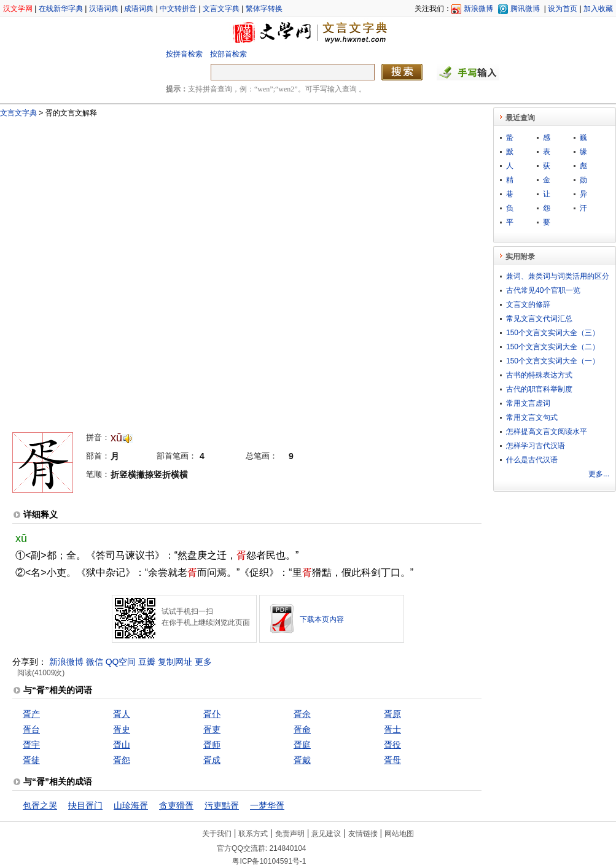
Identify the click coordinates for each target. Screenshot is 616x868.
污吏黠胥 (222, 805)
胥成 (212, 760)
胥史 (122, 729)
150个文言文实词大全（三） (553, 333)
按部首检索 (228, 54)
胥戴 (302, 760)
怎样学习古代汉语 (536, 446)
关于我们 (217, 834)
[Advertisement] (148, 269)
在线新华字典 (61, 9)
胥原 (392, 714)
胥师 (212, 745)
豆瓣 (147, 662)
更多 (203, 662)
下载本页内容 (322, 619)
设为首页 (563, 9)
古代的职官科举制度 (539, 389)
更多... (599, 474)
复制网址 (175, 662)
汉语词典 (104, 9)
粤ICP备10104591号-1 (269, 861)
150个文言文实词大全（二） (553, 347)
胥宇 (31, 745)
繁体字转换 (264, 9)
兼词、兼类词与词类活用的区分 (558, 276)
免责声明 (290, 834)
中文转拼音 (178, 9)
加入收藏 (598, 9)
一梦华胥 (267, 805)
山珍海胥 (131, 805)
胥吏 (212, 729)
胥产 (31, 714)
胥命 (302, 729)
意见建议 (326, 834)
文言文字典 (221, 9)
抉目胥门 (85, 805)
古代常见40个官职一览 (543, 290)
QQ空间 (121, 662)
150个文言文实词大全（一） (553, 361)
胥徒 (31, 760)
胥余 (302, 714)
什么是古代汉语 (532, 460)
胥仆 (212, 714)
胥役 (392, 745)
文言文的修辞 (528, 304)
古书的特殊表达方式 (539, 375)
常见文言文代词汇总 (539, 319)
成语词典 (139, 9)
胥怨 (122, 760)
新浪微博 (478, 9)
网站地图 (399, 834)
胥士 (392, 729)
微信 (95, 662)
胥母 (392, 760)
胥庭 (302, 745)
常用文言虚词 (528, 403)
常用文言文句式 (532, 417)
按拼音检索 (184, 54)
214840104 (287, 848)
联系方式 (253, 834)
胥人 (122, 714)
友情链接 (363, 834)
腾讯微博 (525, 9)
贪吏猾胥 (176, 805)
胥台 (31, 729)
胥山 (122, 745)
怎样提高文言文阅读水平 (547, 432)
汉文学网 (18, 9)
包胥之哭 (40, 805)
